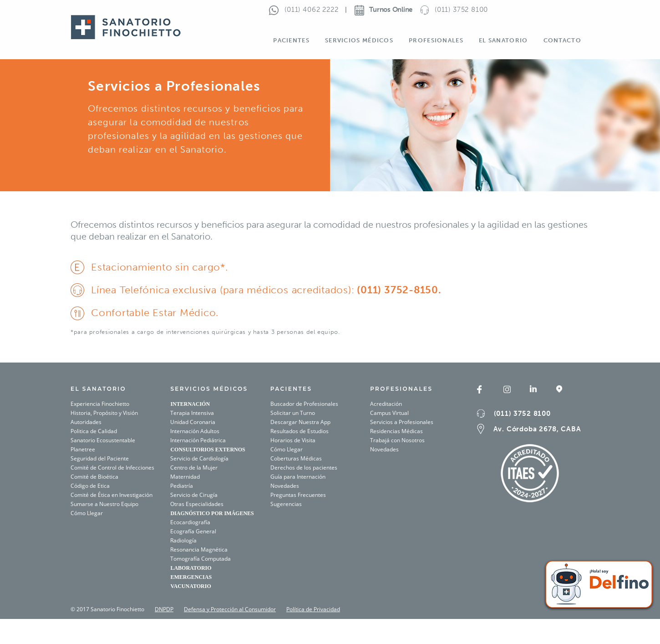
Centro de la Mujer (194, 468)
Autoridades (86, 422)
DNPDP (164, 609)
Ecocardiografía (190, 522)
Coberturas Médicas (296, 458)
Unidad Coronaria (193, 422)
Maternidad (185, 477)
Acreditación (386, 404)
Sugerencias (286, 504)
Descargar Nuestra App (300, 422)
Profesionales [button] (436, 40)
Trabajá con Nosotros (397, 440)
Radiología (183, 540)
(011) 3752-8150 (396, 290)
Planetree (83, 449)
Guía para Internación (298, 477)
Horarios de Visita (293, 440)
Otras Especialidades (197, 504)
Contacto (562, 40)
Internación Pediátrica (198, 440)
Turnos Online (384, 10)
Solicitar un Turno (293, 413)
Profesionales (401, 389)
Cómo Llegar (87, 513)
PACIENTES (291, 389)
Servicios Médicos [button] (359, 40)
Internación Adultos (195, 431)
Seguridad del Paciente (100, 458)
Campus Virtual (389, 413)
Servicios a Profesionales (402, 422)
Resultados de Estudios (300, 431)
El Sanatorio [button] (503, 40)
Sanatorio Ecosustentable (103, 440)
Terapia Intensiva (192, 413)
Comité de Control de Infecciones (112, 468)
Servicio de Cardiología (199, 458)
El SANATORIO (98, 389)
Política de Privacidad (313, 609)
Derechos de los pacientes (304, 468)
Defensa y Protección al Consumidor (230, 609)
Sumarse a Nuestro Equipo (104, 504)
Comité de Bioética (94, 477)
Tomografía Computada (201, 559)
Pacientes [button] (291, 40)
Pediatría (182, 486)
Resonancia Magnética (199, 549)
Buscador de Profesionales (304, 404)
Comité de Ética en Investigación (112, 495)
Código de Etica (90, 486)
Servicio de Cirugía (194, 495)
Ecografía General (193, 531)
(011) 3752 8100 (522, 414)
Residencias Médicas (396, 431)
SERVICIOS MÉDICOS (209, 389)
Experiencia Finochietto (100, 404)
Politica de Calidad (94, 431)
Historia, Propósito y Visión (104, 413)
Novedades (285, 486)
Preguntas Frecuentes (298, 495)
